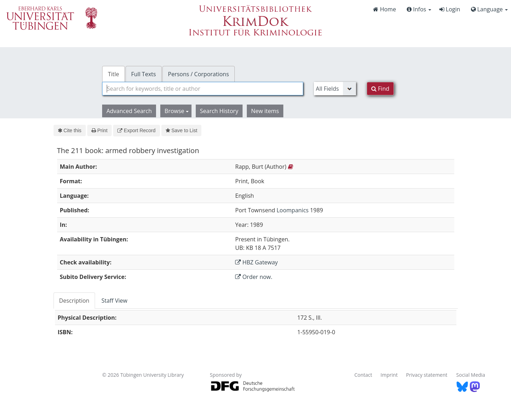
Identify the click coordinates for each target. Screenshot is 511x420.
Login (450, 9)
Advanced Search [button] (129, 111)
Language (489, 9)
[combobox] (202, 89)
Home (384, 9)
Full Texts (144, 74)
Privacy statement (427, 375)
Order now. (254, 277)
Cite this (70, 130)
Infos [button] (419, 9)
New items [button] (265, 111)
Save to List (182, 130)
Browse (177, 111)
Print (99, 130)
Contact (363, 375)
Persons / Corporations (199, 74)
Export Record (136, 130)
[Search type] (335, 89)
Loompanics (293, 210)
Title (113, 74)
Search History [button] (219, 111)
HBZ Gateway (256, 262)
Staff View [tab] (114, 301)
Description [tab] (74, 301)
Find (380, 89)
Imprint (389, 375)
